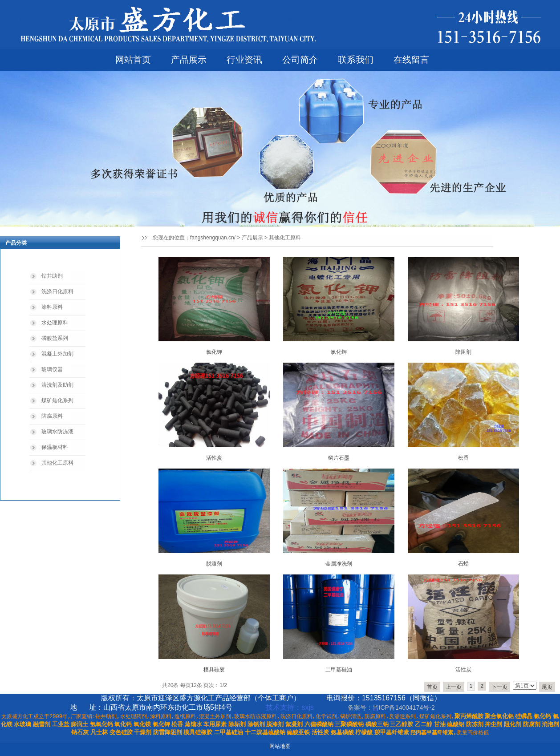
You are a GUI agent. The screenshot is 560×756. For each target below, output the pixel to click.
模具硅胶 (214, 670)
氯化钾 (214, 352)
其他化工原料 (57, 463)
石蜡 (463, 564)
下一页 (499, 687)
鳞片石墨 (339, 458)
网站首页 (133, 60)
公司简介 (300, 60)
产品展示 (189, 60)
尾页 (547, 687)
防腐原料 (52, 416)
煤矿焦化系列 (57, 400)
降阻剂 (463, 352)
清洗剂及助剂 (57, 385)
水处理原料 (55, 323)
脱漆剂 (214, 564)
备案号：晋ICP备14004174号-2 (392, 707)
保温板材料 (55, 447)
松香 (463, 458)
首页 (432, 687)
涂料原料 (52, 307)
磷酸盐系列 (55, 338)
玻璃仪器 (52, 369)
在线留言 (411, 60)
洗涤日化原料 (57, 291)
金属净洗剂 (339, 564)
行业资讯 (244, 60)
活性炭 (214, 458)
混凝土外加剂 (57, 354)
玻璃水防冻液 (57, 432)
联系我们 (356, 60)
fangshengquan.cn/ (213, 238)
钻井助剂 (52, 276)
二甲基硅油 (339, 670)
